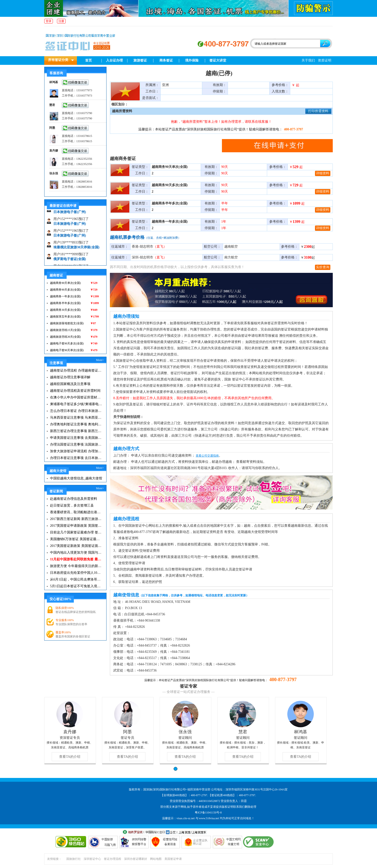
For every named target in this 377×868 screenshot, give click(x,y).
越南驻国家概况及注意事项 (70, 384)
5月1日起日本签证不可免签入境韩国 (76, 586)
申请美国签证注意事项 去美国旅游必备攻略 (76, 438)
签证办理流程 (113, 859)
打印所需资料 (318, 111)
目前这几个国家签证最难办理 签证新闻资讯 (76, 532)
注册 (61, 21)
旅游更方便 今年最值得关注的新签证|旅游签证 (76, 566)
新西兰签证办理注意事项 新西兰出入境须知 (76, 431)
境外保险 (192, 60)
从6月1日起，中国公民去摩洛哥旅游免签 (76, 579)
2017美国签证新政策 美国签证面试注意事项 (76, 546)
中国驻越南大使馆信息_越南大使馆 (76, 478)
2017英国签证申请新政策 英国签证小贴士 (76, 526)
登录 (49, 21)
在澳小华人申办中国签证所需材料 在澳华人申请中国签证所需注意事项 (76, 397)
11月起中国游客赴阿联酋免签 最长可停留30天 (76, 559)
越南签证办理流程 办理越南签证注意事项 (76, 370)
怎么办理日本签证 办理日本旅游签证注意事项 (76, 411)
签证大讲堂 (218, 60)
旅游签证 (140, 60)
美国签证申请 (173, 859)
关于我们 (308, 60)
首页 (88, 60)
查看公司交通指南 (207, 456)
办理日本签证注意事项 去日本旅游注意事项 (76, 458)
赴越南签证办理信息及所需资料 (74, 499)
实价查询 (323, 267)
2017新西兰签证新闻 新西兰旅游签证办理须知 (76, 519)
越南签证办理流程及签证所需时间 (75, 391)
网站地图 (156, 859)
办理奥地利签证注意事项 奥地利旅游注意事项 (76, 424)
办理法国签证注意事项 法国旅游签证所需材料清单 (76, 444)
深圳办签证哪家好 (136, 859)
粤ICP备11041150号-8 (208, 813)
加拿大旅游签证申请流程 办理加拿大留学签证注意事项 (76, 451)
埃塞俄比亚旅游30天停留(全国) (76, 249)
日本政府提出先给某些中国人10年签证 (76, 573)
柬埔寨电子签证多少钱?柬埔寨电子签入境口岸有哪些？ (76, 404)
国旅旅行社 (74, 859)
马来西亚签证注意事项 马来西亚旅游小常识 (76, 418)
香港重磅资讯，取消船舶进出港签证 (76, 512)
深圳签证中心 (92, 859)
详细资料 (323, 173)
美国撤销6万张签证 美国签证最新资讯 (76, 539)
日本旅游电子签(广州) (70, 214)
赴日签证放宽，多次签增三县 (72, 505)
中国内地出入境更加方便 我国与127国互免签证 (76, 553)
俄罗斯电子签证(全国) (70, 261)
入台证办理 (114, 60)
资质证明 (325, 60)
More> (100, 360)
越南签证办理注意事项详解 (70, 377)
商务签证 (166, 60)
